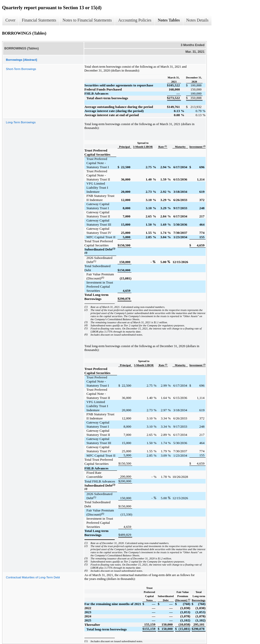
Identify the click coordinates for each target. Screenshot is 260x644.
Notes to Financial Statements (87, 20)
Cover (10, 20)
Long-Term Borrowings (21, 122)
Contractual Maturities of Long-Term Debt (33, 577)
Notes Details (198, 20)
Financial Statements (39, 20)
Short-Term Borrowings (21, 69)
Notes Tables (169, 20)
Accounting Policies (135, 20)
